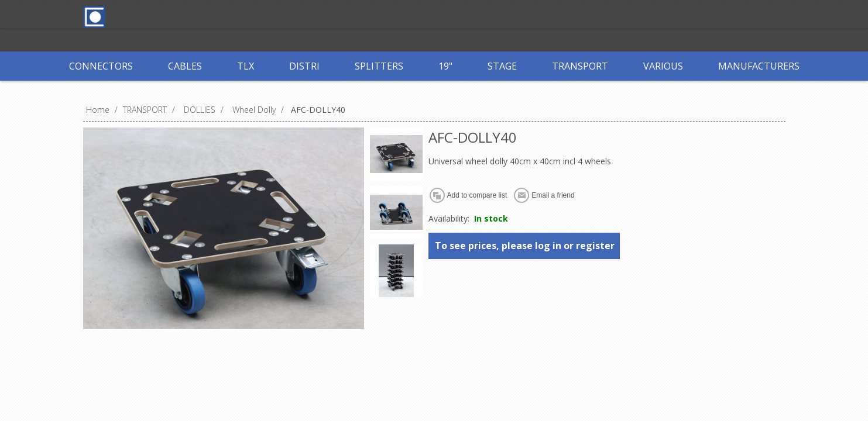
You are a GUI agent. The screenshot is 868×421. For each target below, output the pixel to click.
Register (298, 16)
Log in (346, 16)
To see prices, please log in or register (525, 246)
